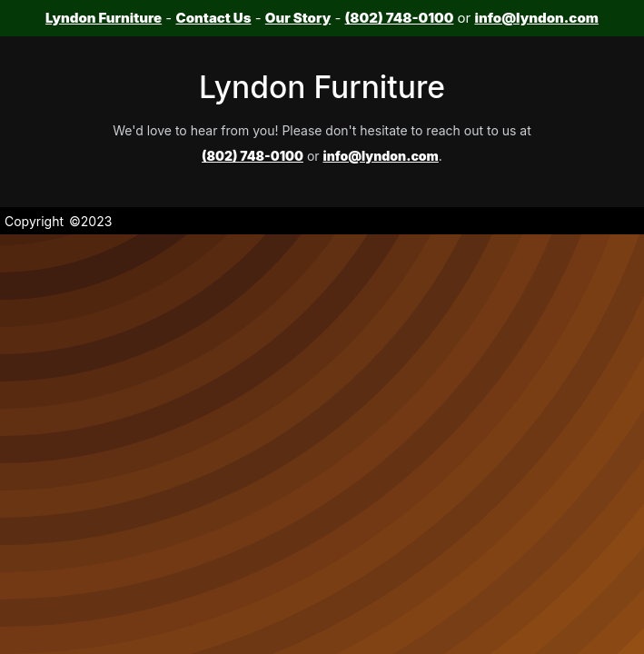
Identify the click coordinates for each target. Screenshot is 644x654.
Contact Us (213, 18)
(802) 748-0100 (400, 18)
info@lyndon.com (536, 18)
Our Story (298, 18)
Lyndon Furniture (104, 18)
